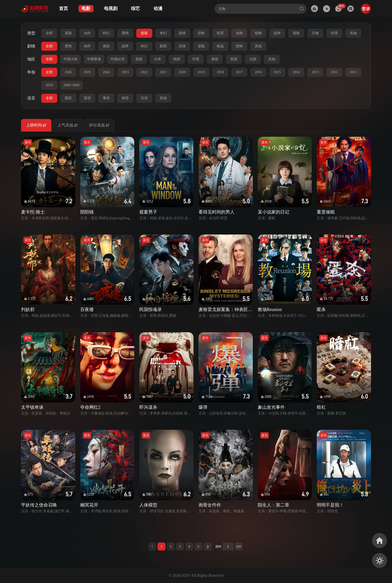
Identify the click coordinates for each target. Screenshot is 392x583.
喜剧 (68, 33)
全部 (49, 33)
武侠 (182, 46)
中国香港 (94, 59)
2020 (182, 72)
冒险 (296, 33)
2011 (353, 72)
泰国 (215, 59)
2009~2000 (71, 85)
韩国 (177, 59)
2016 (258, 72)
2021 (163, 72)
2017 (239, 72)
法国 (253, 59)
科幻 (106, 33)
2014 (296, 72)
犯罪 (220, 33)
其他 (353, 33)
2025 (87, 72)
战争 (277, 33)
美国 (139, 59)
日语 (144, 98)
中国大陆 (70, 59)
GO (239, 546)
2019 (201, 72)
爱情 (125, 33)
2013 (315, 72)
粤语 (106, 98)
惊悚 (258, 33)
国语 (68, 98)
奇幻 (163, 33)
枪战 (220, 46)
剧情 (182, 33)
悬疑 (144, 33)
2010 (49, 85)
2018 (220, 72)
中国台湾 (117, 59)
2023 (125, 72)
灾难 (315, 33)
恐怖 (201, 33)
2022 (144, 72)
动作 (87, 33)
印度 (196, 59)
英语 (87, 98)
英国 (234, 59)
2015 (277, 72)
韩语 (125, 98)
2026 (68, 72)
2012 (334, 72)
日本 (158, 59)
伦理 (334, 33)
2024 (106, 72)
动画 (239, 33)
